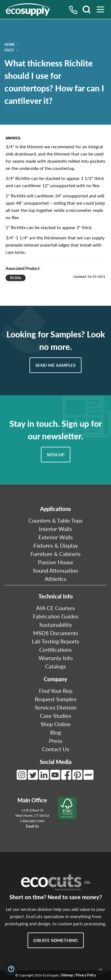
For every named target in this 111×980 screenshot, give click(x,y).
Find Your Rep (56, 691)
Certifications (55, 650)
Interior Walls (55, 529)
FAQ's (9, 50)
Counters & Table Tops (55, 520)
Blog (55, 732)
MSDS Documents (56, 633)
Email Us (32, 826)
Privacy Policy (86, 975)
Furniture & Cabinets (55, 554)
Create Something (56, 940)
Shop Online (56, 724)
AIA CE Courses (55, 608)
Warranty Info (56, 658)
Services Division (56, 707)
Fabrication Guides (56, 616)
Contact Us (56, 749)
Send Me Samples (55, 365)
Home (10, 45)
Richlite (16, 278)
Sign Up (56, 454)
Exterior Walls (56, 537)
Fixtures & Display (56, 545)
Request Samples (56, 699)
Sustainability (55, 625)
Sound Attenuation (55, 570)
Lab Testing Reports (55, 641)
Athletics (56, 579)
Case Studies (55, 716)
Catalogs (55, 666)
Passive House (56, 562)
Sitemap (67, 975)
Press (56, 741)
